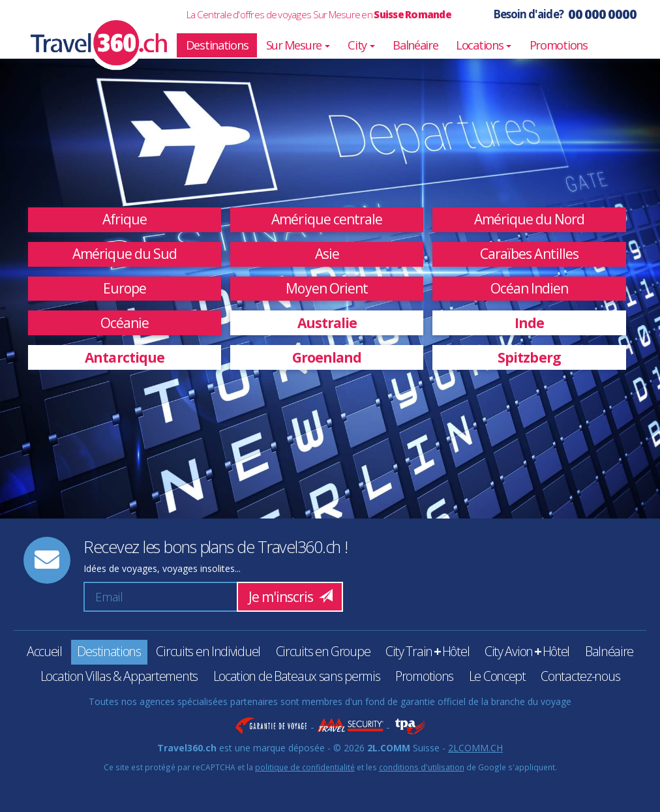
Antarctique (125, 357)
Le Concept (497, 676)
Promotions (559, 45)
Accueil (44, 651)
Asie (327, 254)
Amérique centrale (327, 219)
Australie (327, 323)
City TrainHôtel (427, 651)
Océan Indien (530, 288)
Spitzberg (529, 357)
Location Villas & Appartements (119, 676)
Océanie (125, 323)
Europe (125, 288)
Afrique (125, 219)
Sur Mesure (298, 45)
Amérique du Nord (530, 219)
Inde (529, 323)
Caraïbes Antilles (529, 254)
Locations (484, 45)
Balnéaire (415, 45)
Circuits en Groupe (323, 651)
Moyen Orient (327, 288)
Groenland (327, 357)
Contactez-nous (580, 676)
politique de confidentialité (305, 767)
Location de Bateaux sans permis (297, 676)
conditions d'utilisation (422, 767)
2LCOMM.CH (475, 748)
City (361, 45)
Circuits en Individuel (208, 651)
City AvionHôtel (527, 651)
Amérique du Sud (125, 254)
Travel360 (90, 29)
